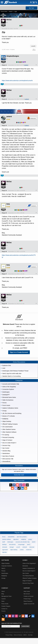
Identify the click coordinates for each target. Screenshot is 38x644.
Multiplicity (4, 576)
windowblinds (11, 537)
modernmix (29, 550)
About (3, 591)
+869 (3, 122)
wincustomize (12, 545)
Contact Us (4, 609)
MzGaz (9, 20)
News (3, 601)
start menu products (22, 537)
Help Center (27, 591)
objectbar (4, 552)
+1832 (3, 209)
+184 (3, 62)
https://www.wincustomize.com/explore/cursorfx (17, 81)
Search (11, 12)
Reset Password (28, 601)
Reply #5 (4, 213)
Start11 (3, 568)
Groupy (3, 578)
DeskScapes (5, 573)
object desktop (14, 550)
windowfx (25, 547)
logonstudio (5, 550)
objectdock (16, 539)
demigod (12, 547)
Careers (4, 599)
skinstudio (5, 547)
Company (5, 588)
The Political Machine (28, 576)
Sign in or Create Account (19, 352)
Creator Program (6, 606)
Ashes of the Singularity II (29, 563)
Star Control (26, 573)
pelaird (9, 117)
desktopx (4, 545)
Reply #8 (4, 304)
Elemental (25, 566)
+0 (3, 25)
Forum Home (4, 12)
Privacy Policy (9, 635)
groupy (30, 539)
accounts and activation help (22, 542)
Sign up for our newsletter (12, 623)
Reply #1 (4, 65)
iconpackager (21, 545)
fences (4, 537)
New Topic (31, 8)
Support (27, 588)
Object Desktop (6, 563)
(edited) (26, 65)
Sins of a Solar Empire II (29, 571)
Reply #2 (4, 99)
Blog (3, 594)
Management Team (6, 596)
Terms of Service (18, 635)
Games (25, 560)
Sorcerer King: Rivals (28, 583)
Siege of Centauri (27, 581)
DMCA (25, 635)
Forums (3, 611)
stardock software (7, 539)
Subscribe (25, 626)
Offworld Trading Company (30, 578)
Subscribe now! (19, 475)
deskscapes (10, 542)
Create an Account (28, 596)
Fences (3, 571)
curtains (22, 550)
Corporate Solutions (7, 566)
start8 (4, 542)
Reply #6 (4, 251)
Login (16, 12)
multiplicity (23, 539)
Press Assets (5, 604)
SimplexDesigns (13, 56)
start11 (29, 545)
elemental (32, 547)
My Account (27, 594)
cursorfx (33, 46)
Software (5, 560)
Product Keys (27, 599)
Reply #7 (4, 274)
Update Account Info (29, 604)
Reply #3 (4, 125)
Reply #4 (4, 191)
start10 (34, 542)
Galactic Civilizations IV (29, 568)
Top (36, 65)
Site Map (30, 635)
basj (8, 204)
